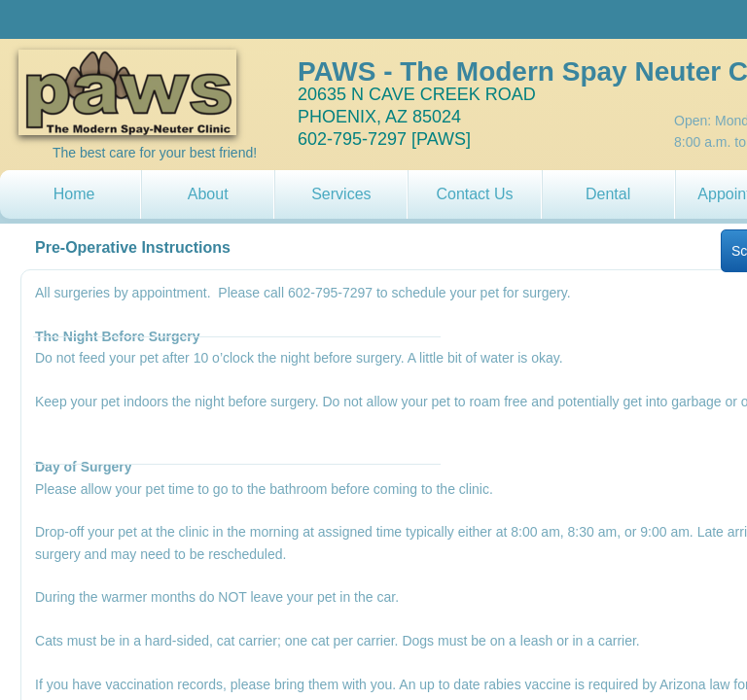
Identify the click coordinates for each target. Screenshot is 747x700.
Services (341, 194)
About (208, 194)
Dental (608, 194)
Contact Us (474, 194)
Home (74, 194)
